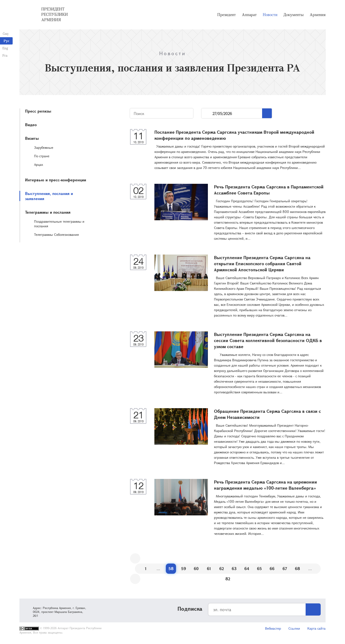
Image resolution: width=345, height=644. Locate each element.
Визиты (32, 138)
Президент (227, 15)
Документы (294, 15)
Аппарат (249, 15)
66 (272, 569)
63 (234, 569)
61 (209, 569)
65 (259, 569)
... (207, 113)
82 (228, 579)
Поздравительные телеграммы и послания (59, 224)
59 (184, 569)
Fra (5, 55)
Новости (270, 15)
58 (171, 569)
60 (196, 569)
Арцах (39, 164)
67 (285, 569)
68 (297, 569)
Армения (318, 15)
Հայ (5, 33)
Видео (31, 125)
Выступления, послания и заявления (49, 196)
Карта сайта (316, 628)
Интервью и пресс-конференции (56, 180)
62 (222, 569)
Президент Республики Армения (55, 14)
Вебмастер (273, 628)
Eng (5, 48)
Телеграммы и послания (48, 212)
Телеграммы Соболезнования (56, 234)
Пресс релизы (38, 111)
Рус (7, 41)
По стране (42, 156)
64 (247, 569)
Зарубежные (44, 147)
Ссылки (294, 628)
